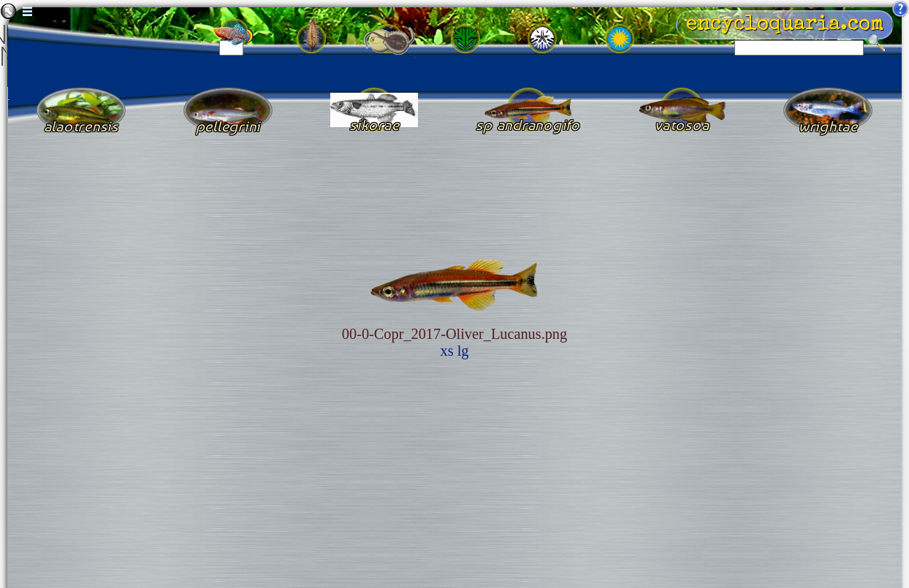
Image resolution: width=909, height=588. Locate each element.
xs (447, 351)
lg (463, 351)
